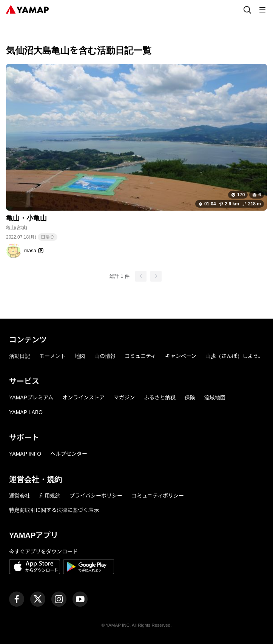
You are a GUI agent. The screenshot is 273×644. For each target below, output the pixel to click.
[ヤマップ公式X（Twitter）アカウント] (38, 599)
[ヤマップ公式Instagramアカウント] (59, 599)
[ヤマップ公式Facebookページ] (17, 599)
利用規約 (50, 496)
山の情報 (105, 356)
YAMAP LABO (26, 412)
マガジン (124, 397)
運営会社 (20, 496)
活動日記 (20, 356)
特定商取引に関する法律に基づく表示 (54, 510)
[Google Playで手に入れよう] (89, 568)
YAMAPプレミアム (31, 397)
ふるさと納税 (160, 397)
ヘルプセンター (69, 454)
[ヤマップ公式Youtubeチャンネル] (80, 599)
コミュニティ (140, 356)
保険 (190, 397)
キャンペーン (181, 356)
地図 (80, 356)
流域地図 (215, 397)
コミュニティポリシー (158, 496)
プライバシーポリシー (96, 496)
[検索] (247, 9)
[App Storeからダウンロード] (35, 568)
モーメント (52, 356)
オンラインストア (83, 397)
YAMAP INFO (25, 454)
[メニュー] (262, 9)
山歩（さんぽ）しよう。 (234, 356)
